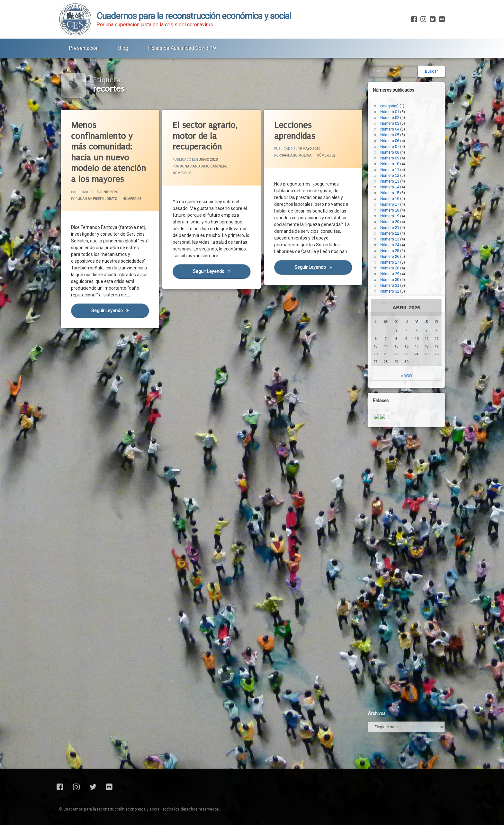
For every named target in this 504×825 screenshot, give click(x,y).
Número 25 (399, 169)
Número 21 (399, 146)
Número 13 (399, 100)
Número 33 (399, 216)
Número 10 (399, 83)
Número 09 (399, 77)
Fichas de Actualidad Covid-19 (182, 41)
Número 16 (399, 117)
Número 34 (399, 222)
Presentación (84, 41)
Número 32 (399, 210)
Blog (123, 41)
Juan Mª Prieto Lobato (97, 199)
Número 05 (181, 172)
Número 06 (131, 199)
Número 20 (399, 141)
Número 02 (326, 156)
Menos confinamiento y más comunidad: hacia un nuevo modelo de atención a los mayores (107, 151)
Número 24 (399, 164)
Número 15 (399, 112)
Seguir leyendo (119, 308)
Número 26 (399, 175)
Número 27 (399, 181)
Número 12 (399, 94)
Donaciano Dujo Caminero (203, 166)
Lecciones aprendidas (294, 129)
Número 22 (399, 152)
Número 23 (399, 158)
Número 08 (399, 71)
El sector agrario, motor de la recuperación (204, 135)
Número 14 (399, 106)
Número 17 (399, 123)
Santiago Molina (296, 155)
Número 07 (399, 65)
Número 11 (399, 88)
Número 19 (399, 135)
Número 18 (399, 129)
